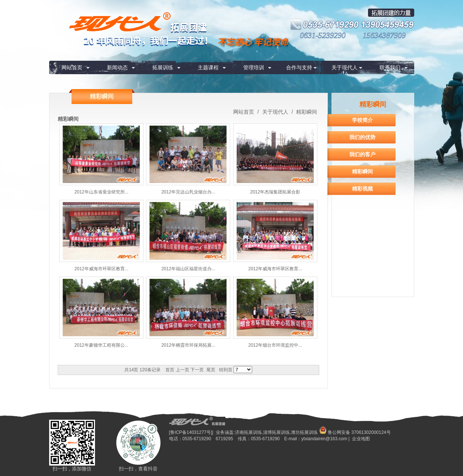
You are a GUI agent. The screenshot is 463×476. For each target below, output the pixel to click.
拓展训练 (163, 67)
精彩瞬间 (306, 112)
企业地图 (361, 439)
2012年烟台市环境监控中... (275, 345)
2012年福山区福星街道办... (188, 269)
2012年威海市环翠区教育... (102, 269)
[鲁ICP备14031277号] (191, 432)
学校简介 (362, 120)
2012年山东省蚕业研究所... (102, 192)
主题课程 (208, 67)
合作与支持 (299, 67)
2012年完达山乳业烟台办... (188, 192)
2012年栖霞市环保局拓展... (188, 345)
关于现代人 (345, 67)
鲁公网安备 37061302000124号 (355, 432)
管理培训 (254, 67)
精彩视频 (362, 189)
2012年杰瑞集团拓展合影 (275, 192)
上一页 (183, 370)
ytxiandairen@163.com (324, 439)
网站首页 (72, 67)
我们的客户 (362, 154)
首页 (170, 370)
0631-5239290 (323, 35)
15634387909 (384, 35)
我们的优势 (362, 137)
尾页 (211, 370)
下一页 (197, 370)
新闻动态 (117, 67)
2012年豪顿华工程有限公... (102, 345)
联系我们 (390, 67)
